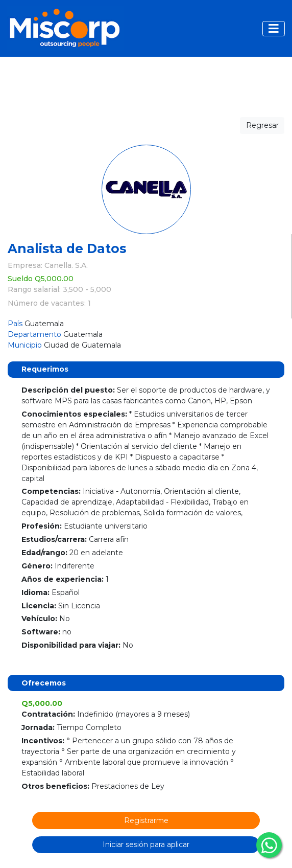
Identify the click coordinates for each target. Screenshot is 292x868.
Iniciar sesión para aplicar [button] (146, 844)
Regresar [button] (262, 125)
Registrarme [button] (146, 820)
